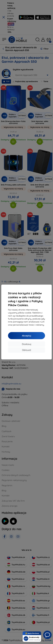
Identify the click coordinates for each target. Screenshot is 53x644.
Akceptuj (26, 336)
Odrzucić (27, 350)
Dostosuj (27, 344)
